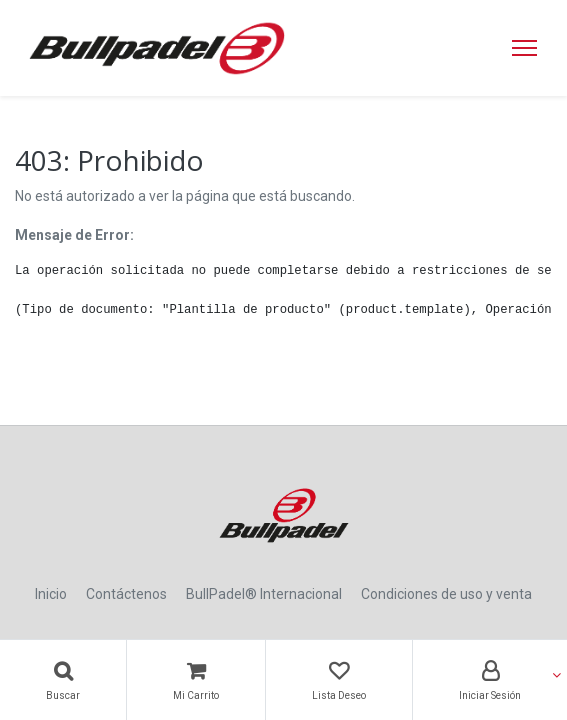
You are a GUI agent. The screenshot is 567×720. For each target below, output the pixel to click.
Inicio (51, 594)
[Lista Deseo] (339, 680)
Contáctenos (126, 594)
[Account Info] (490, 680)
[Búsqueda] (63, 680)
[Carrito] (196, 680)
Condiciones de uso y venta (446, 594)
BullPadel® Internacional (264, 594)
